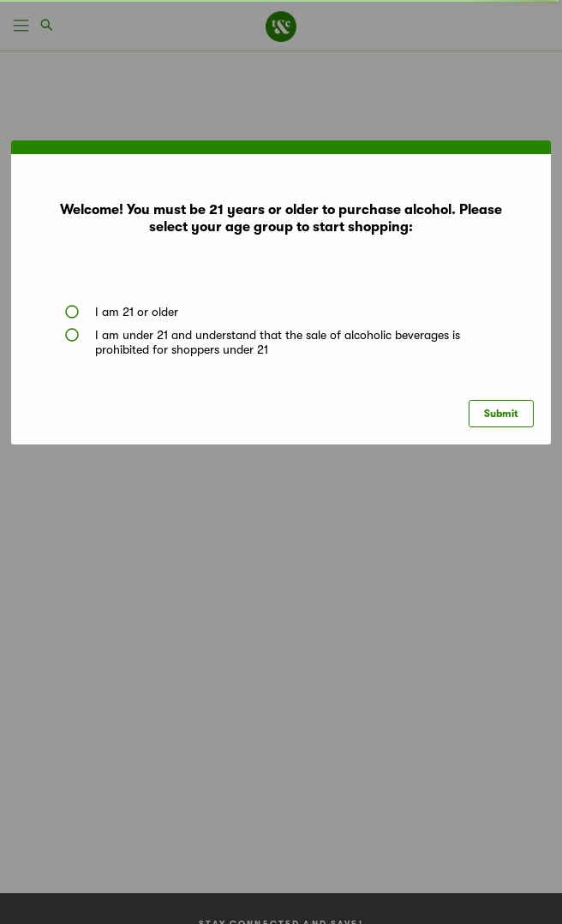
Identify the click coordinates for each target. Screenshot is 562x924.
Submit (501, 414)
